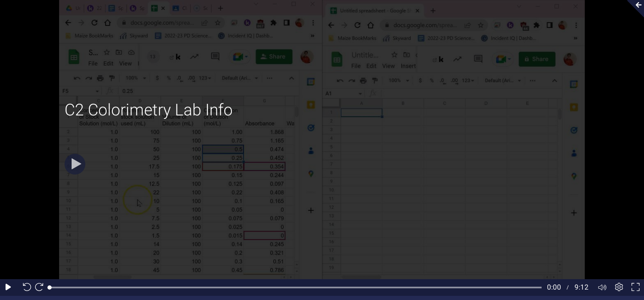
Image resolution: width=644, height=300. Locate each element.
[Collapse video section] (633, 9)
